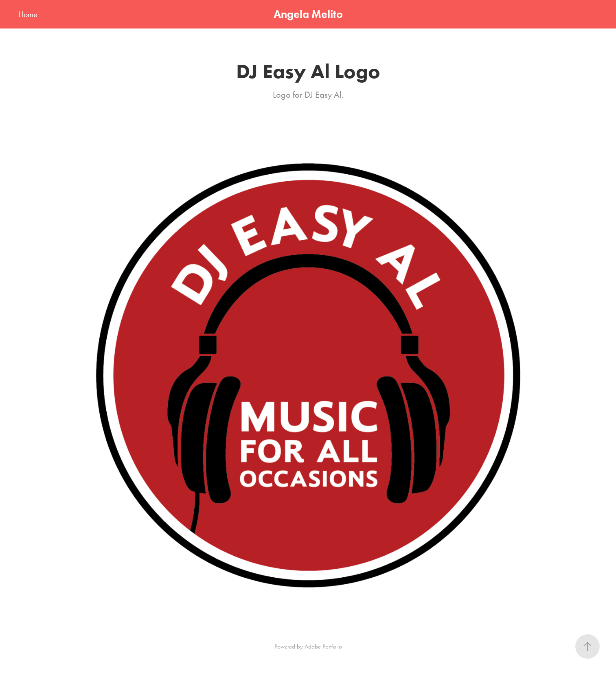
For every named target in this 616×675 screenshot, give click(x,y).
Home (28, 14)
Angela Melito (308, 14)
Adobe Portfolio (323, 647)
